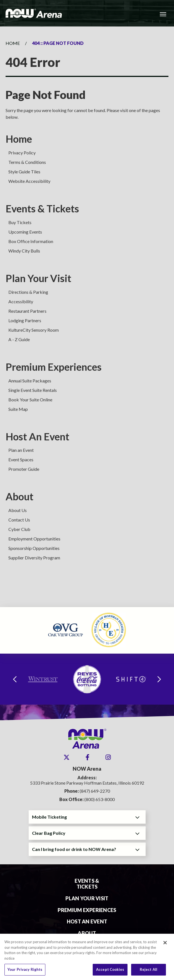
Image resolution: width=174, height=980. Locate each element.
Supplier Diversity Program (34, 558)
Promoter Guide (24, 469)
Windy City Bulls (24, 251)
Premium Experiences (54, 367)
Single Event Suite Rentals (33, 390)
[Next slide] (159, 679)
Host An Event (37, 437)
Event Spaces (21, 459)
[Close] (165, 945)
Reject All (149, 972)
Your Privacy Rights (25, 972)
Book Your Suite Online (30, 400)
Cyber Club (19, 529)
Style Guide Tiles (24, 172)
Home (13, 43)
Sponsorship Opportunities (34, 548)
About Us (18, 510)
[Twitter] (67, 757)
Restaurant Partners (27, 311)
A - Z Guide (19, 339)
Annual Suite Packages (30, 381)
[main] (87, 317)
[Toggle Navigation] (163, 14)
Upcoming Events (25, 232)
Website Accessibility (29, 181)
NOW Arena (34, 13)
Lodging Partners (25, 320)
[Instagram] (108, 757)
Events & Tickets (42, 209)
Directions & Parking (28, 292)
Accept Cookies (110, 972)
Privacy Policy (22, 153)
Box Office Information (31, 241)
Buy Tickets (20, 222)
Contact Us (19, 520)
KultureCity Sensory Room (34, 330)
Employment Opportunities (34, 539)
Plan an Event (21, 450)
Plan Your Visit (38, 278)
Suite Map (18, 409)
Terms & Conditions (27, 162)
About (19, 497)
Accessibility (21, 301)
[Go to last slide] (15, 679)
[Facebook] (87, 757)
